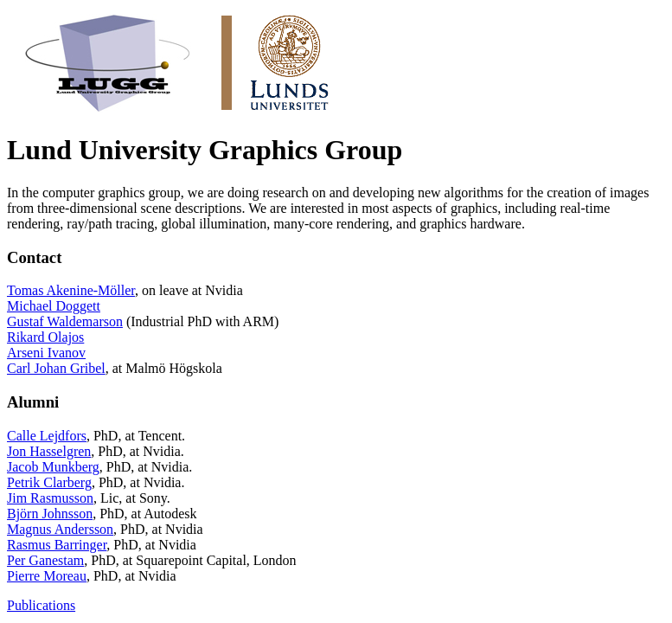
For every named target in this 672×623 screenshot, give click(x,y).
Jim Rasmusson (50, 498)
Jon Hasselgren (49, 451)
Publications (41, 605)
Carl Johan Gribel (56, 368)
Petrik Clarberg (49, 482)
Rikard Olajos (45, 337)
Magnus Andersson (60, 529)
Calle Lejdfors (47, 436)
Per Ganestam (45, 560)
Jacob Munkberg (53, 467)
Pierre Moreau (47, 576)
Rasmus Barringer (57, 545)
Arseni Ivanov (46, 353)
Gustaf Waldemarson (65, 321)
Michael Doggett (54, 306)
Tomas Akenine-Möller (71, 290)
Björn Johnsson (50, 514)
